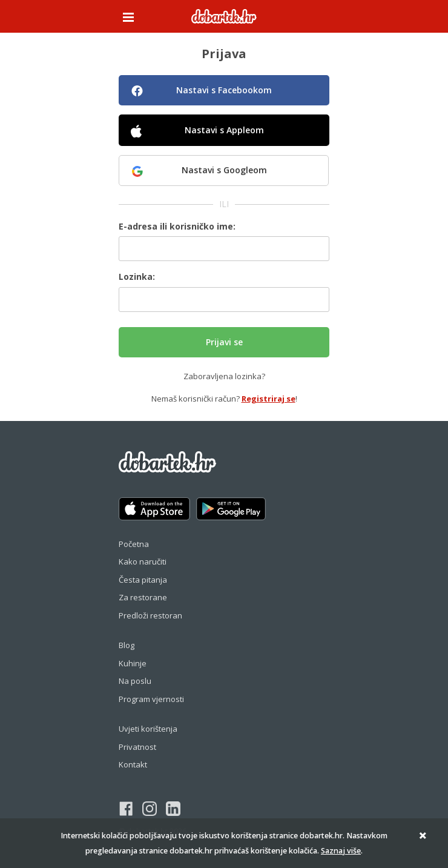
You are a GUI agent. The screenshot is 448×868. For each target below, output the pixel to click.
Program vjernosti (151, 699)
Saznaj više (341, 851)
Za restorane (143, 597)
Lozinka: (137, 277)
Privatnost (137, 747)
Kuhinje (133, 663)
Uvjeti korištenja (148, 729)
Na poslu (135, 681)
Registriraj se (268, 399)
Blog (127, 645)
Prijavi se (224, 342)
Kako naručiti (143, 562)
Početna (134, 544)
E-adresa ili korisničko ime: (177, 226)
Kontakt (133, 764)
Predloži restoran (150, 615)
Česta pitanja (143, 580)
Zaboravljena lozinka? (224, 376)
